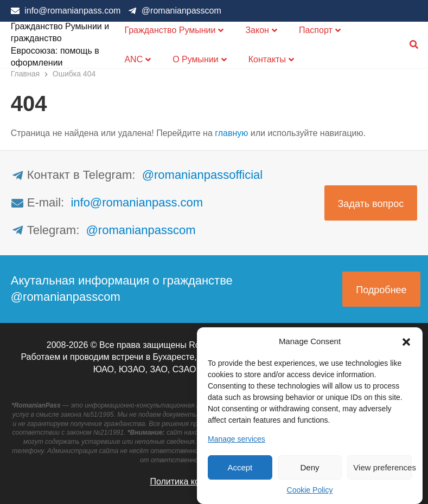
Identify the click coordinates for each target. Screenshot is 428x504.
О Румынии (196, 59)
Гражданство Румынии (170, 30)
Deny (309, 467)
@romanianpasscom (181, 11)
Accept (240, 467)
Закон (257, 30)
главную (231, 133)
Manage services (237, 439)
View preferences (382, 467)
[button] (406, 341)
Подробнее (381, 290)
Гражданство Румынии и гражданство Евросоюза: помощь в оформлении (60, 44)
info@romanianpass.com (72, 11)
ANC (133, 59)
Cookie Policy (310, 490)
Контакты (267, 59)
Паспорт (316, 30)
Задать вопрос (371, 204)
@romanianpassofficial (202, 175)
